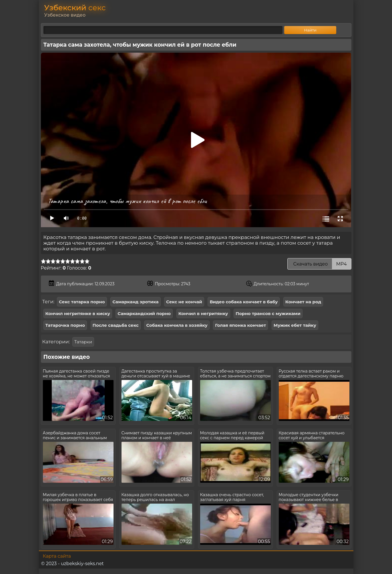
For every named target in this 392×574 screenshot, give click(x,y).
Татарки (83, 342)
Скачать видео (319, 264)
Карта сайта (57, 556)
